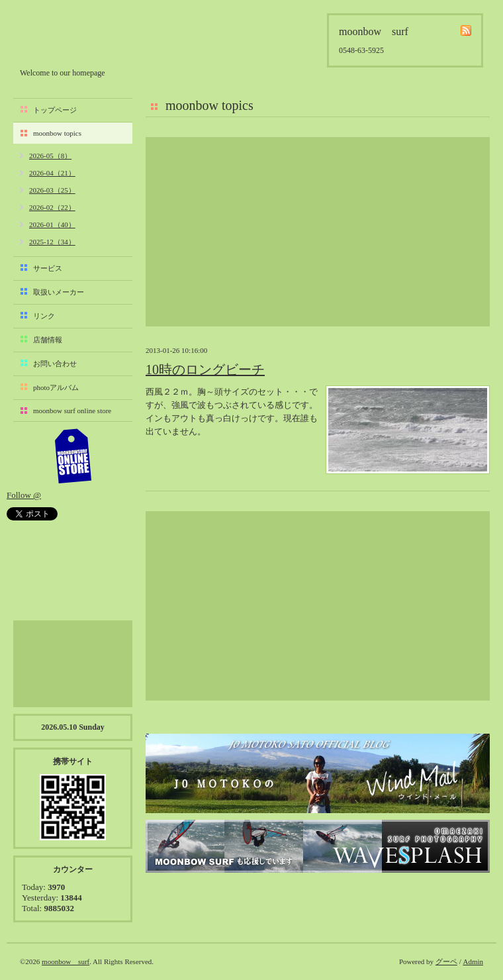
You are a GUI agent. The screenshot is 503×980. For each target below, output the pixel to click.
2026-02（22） (52, 207)
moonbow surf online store (72, 411)
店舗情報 (48, 340)
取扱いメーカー (59, 292)
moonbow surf (91, 37)
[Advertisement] (318, 232)
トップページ (55, 110)
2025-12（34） (52, 242)
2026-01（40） (52, 224)
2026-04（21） (52, 173)
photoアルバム (56, 387)
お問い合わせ (55, 364)
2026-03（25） (52, 190)
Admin (473, 961)
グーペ (446, 961)
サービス (48, 268)
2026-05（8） (50, 156)
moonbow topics (57, 133)
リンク (44, 316)
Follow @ (24, 495)
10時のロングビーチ (205, 369)
